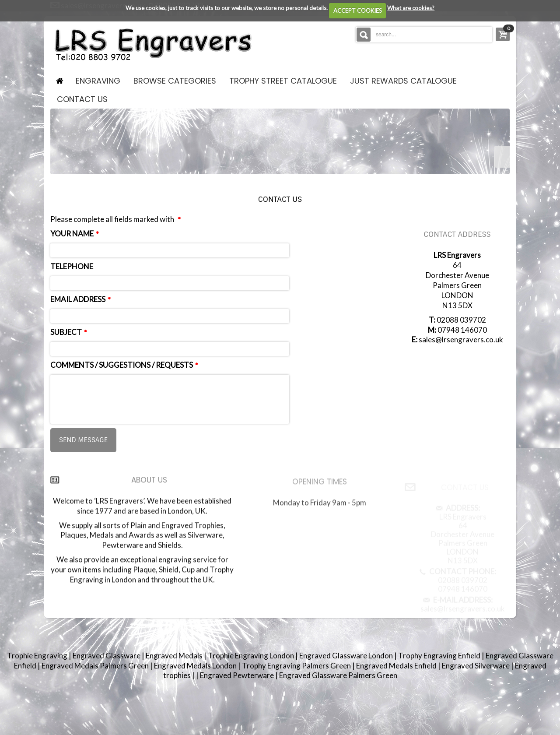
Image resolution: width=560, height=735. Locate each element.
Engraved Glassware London (347, 656)
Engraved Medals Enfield (397, 666)
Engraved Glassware (107, 656)
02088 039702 (461, 320)
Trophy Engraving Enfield (440, 656)
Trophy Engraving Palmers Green (297, 666)
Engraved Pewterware (238, 675)
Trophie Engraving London (252, 656)
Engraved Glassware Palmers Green (338, 675)
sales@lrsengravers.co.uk (461, 339)
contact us (82, 99)
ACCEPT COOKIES (358, 11)
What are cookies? (411, 8)
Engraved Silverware (476, 666)
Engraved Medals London (196, 666)
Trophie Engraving (38, 656)
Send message (83, 440)
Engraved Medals (175, 656)
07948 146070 (462, 330)
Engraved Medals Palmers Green (96, 666)
